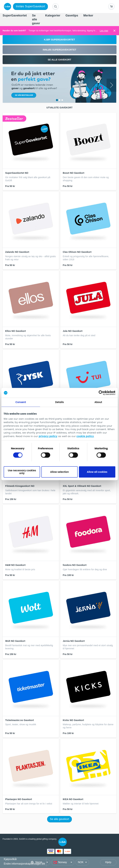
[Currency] (82, 862)
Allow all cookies (97, 472)
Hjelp (108, 862)
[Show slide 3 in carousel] (62, 100)
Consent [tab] (21, 402)
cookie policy (85, 436)
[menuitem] (15, 16)
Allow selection (59, 472)
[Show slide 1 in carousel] (57, 100)
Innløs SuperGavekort (30, 6)
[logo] (7, 7)
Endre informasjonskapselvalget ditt (24, 864)
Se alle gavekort (60, 819)
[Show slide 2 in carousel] (60, 100)
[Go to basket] (111, 7)
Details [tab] (59, 402)
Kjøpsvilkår (10, 859)
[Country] (63, 862)
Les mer (104, 31)
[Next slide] (111, 85)
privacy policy (48, 436)
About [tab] (98, 402)
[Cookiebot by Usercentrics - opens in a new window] (101, 393)
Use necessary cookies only (22, 472)
